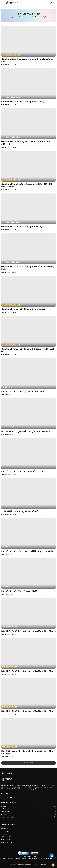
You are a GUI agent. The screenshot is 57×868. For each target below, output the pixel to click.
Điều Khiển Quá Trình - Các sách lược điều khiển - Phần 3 (28, 631)
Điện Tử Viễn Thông (7, 842)
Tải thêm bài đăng (29, 763)
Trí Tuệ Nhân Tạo (6, 834)
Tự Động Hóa (5, 831)
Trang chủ (13, 865)
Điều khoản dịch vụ (48, 858)
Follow (53, 865)
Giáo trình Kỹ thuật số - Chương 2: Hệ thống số (23, 309)
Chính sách (29, 865)
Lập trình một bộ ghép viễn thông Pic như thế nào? (26, 432)
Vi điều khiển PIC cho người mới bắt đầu (20, 511)
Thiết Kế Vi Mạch (6, 837)
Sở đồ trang (44, 865)
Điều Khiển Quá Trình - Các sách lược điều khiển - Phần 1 (28, 711)
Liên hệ (36, 865)
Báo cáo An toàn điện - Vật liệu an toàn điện (23, 392)
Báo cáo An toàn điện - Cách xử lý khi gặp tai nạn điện (27, 551)
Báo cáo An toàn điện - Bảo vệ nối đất (19, 591)
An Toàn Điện (5, 809)
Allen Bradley (5, 812)
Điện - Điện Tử (6, 840)
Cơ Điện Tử (5, 829)
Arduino (4, 806)
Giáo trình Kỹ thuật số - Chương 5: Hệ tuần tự (23, 102)
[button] (51, 3)
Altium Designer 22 (7, 817)
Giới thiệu (21, 865)
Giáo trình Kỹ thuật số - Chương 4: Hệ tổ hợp (22, 227)
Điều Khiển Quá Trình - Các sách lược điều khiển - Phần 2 (28, 671)
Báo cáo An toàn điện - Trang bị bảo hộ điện (23, 472)
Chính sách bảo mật (34, 858)
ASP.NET (4, 814)
